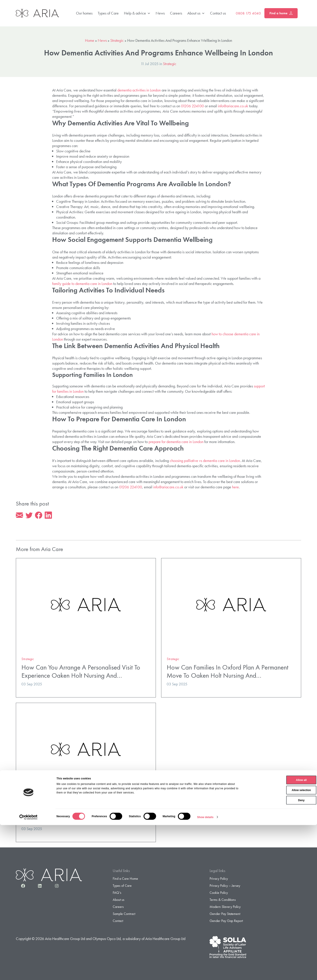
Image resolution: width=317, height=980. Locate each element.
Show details (205, 972)
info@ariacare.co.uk (233, 106)
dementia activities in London (139, 90)
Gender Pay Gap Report (226, 922)
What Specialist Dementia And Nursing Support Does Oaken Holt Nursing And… (84, 817)
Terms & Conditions (223, 901)
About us (196, 13)
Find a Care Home (125, 879)
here (235, 487)
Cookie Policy (219, 893)
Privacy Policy (219, 879)
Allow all (280, 935)
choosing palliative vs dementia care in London (205, 461)
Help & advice (137, 13)
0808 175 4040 (248, 13)
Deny (280, 955)
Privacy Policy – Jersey (225, 886)
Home (90, 40)
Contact (118, 922)
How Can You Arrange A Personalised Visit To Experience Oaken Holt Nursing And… (81, 672)
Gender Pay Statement (225, 915)
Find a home (281, 13)
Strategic (117, 40)
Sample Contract (124, 915)
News (160, 13)
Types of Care (108, 13)
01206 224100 (192, 106)
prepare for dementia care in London (176, 442)
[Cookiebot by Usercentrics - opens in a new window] (29, 972)
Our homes (84, 13)
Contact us (218, 13)
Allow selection (280, 945)
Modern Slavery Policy (225, 908)
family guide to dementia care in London (82, 284)
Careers (176, 13)
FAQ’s (117, 893)
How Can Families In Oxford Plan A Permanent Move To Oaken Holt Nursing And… (228, 672)
